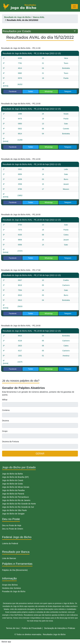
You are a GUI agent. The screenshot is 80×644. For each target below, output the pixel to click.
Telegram (68, 92)
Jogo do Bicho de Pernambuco (15, 497)
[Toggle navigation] (74, 6)
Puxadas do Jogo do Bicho (14, 591)
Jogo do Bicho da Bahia (12, 474)
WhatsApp (49, 92)
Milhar (5, 400)
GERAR (40, 454)
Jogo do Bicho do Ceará (13, 480)
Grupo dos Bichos (10, 585)
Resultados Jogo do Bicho (54, 634)
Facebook (13, 92)
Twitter (31, 92)
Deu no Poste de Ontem (13, 529)
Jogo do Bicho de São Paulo (14, 510)
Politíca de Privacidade (32, 628)
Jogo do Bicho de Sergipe (13, 514)
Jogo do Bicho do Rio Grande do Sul (18, 507)
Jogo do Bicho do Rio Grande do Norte (19, 504)
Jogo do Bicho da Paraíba (13, 490)
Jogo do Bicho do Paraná (13, 494)
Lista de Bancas (9, 558)
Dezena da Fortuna (10, 442)
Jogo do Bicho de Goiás (12, 484)
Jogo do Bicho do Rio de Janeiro (16, 500)
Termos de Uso (13, 628)
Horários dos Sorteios (12, 588)
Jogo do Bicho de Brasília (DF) (15, 477)
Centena (6, 410)
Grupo (5, 431)
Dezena (5, 421)
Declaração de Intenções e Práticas (60, 628)
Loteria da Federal (10, 543)
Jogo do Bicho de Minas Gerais (16, 487)
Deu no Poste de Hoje (12, 525)
